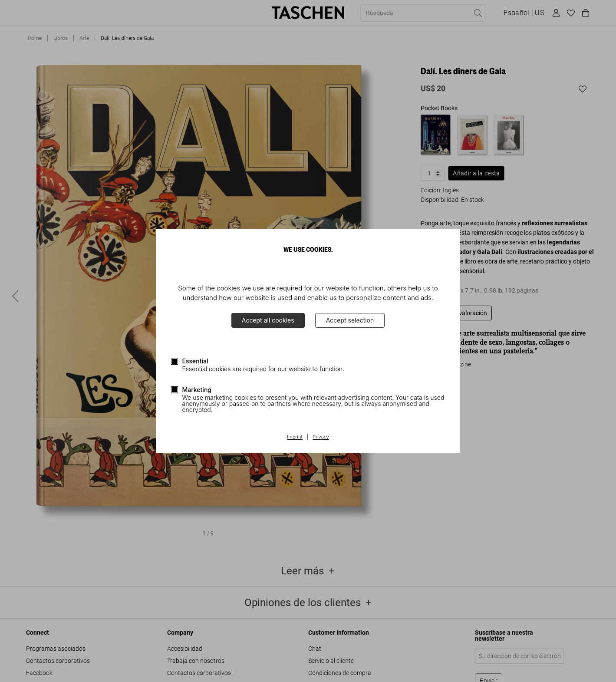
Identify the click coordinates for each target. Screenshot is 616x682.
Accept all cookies (268, 320)
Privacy (321, 437)
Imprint (295, 437)
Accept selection (350, 320)
